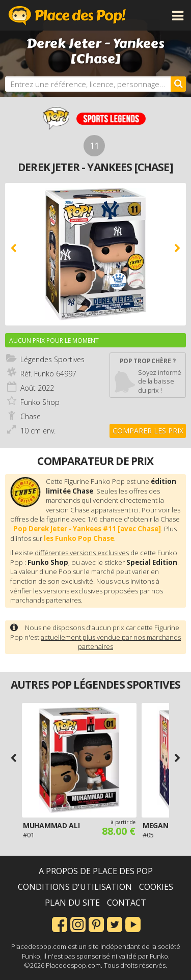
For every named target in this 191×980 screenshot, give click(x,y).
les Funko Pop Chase (79, 538)
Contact (127, 903)
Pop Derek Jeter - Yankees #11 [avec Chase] (87, 529)
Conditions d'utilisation (75, 887)
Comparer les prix (148, 431)
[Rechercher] (178, 84)
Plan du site (72, 903)
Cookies (156, 887)
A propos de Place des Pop (96, 871)
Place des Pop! (67, 15)
